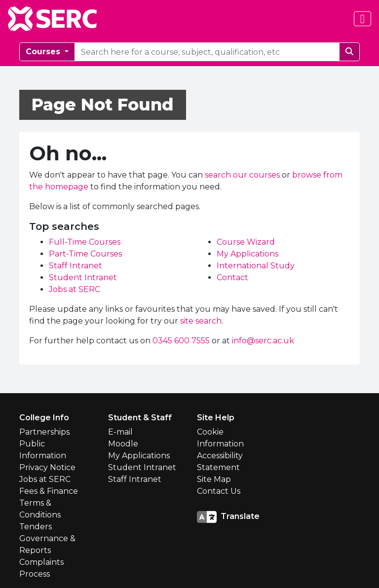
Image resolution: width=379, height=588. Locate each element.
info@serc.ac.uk (263, 341)
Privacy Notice (47, 467)
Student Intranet (83, 277)
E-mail (120, 432)
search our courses (242, 175)
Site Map (214, 479)
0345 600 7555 (181, 341)
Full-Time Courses (85, 242)
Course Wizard (246, 242)
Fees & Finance (49, 491)
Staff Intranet (76, 266)
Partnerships (44, 432)
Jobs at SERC (75, 289)
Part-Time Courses (85, 254)
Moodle (123, 444)
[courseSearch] (207, 52)
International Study (256, 266)
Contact (232, 277)
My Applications (247, 254)
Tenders (36, 527)
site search (201, 321)
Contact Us (219, 491)
